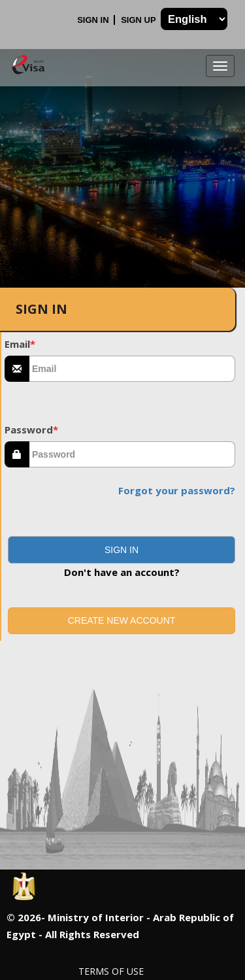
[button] (122, 550)
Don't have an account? (122, 572)
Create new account (122, 620)
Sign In (94, 20)
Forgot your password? (177, 490)
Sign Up (139, 20)
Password (31, 430)
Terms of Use (111, 971)
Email (20, 344)
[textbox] (132, 369)
